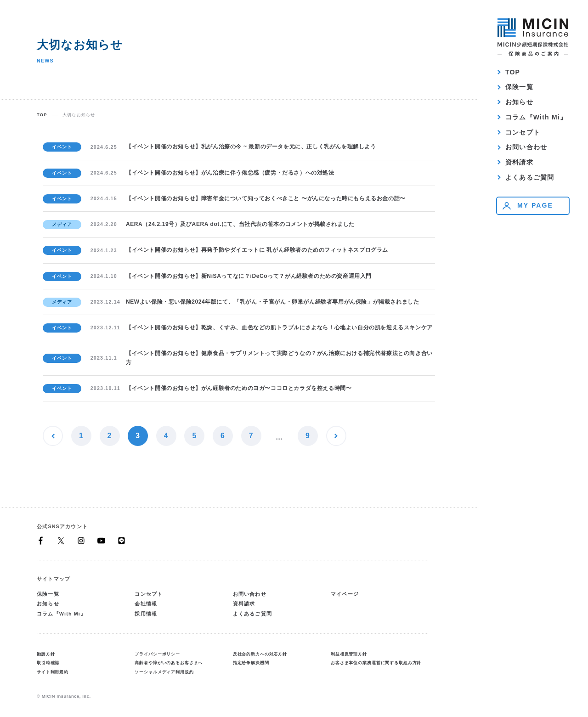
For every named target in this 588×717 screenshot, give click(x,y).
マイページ (345, 594)
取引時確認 (48, 663)
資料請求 (519, 162)
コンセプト (523, 132)
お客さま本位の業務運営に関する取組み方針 (376, 663)
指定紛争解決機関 (251, 663)
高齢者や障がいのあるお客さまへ (169, 663)
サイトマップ (54, 579)
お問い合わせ (526, 147)
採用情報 (146, 614)
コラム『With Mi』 (536, 117)
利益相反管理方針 (349, 654)
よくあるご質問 (530, 177)
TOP (513, 72)
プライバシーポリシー (157, 654)
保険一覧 (519, 87)
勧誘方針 (46, 654)
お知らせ (519, 102)
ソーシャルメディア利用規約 (164, 672)
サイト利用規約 (53, 672)
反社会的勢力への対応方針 (260, 654)
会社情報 (146, 604)
